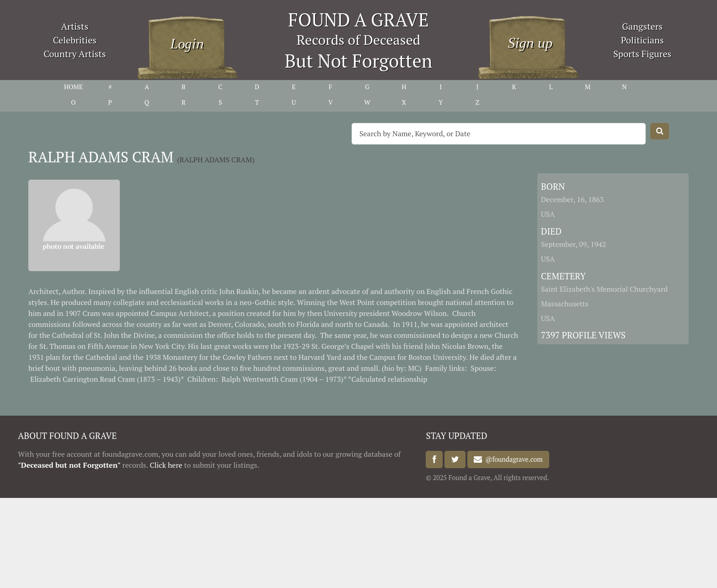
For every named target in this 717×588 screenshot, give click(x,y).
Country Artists (75, 54)
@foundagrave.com (512, 460)
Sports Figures (642, 54)
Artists (75, 26)
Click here (166, 465)
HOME (73, 87)
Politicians (642, 40)
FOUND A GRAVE (358, 19)
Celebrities (75, 40)
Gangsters (642, 26)
